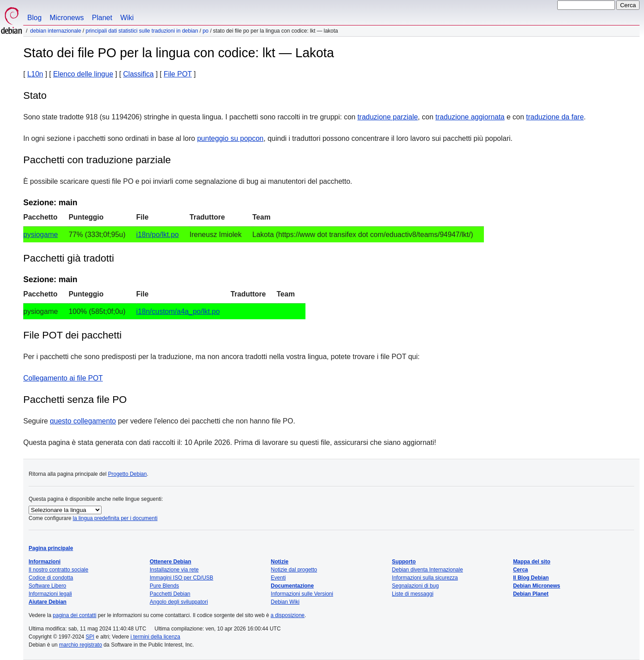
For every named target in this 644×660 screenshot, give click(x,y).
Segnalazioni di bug (415, 586)
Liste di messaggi (413, 594)
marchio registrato (80, 645)
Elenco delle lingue (83, 74)
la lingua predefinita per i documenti (115, 518)
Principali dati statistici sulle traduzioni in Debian (142, 31)
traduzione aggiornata (470, 117)
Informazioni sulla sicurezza (425, 578)
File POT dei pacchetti (72, 335)
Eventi (278, 578)
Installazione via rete (174, 570)
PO (205, 31)
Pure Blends (164, 586)
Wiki (127, 18)
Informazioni (44, 562)
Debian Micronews (536, 586)
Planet (102, 18)
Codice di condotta (51, 578)
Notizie (280, 562)
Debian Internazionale (55, 31)
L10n (35, 74)
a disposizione (288, 615)
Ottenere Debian (171, 562)
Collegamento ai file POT (63, 378)
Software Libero (47, 586)
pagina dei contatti (74, 615)
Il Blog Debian (531, 578)
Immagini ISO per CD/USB (182, 578)
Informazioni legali (50, 594)
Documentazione (292, 586)
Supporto (404, 562)
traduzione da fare (555, 117)
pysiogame (40, 235)
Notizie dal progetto (294, 570)
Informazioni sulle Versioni (302, 594)
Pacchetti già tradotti (69, 258)
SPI (90, 637)
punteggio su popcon (231, 138)
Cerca (520, 570)
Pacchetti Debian (170, 594)
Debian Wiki (285, 602)
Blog (34, 18)
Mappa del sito (532, 562)
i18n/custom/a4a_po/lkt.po (178, 311)
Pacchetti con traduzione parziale (97, 160)
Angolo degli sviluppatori (179, 602)
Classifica (138, 74)
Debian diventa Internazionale (427, 570)
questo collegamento (83, 421)
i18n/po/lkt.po (158, 235)
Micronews (67, 18)
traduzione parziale (388, 117)
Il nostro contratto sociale (58, 570)
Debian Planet (531, 594)
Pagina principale (51, 548)
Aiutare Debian (48, 602)
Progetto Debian (127, 474)
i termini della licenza (155, 637)
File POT (178, 74)
